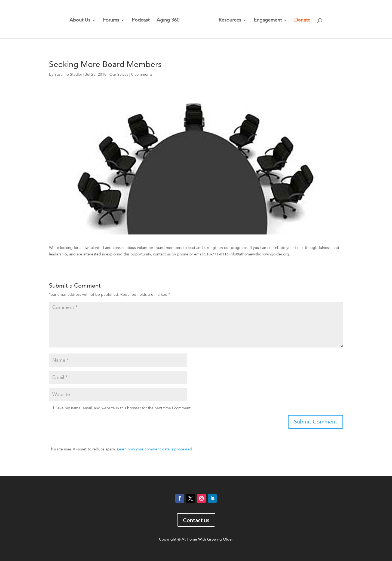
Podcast (141, 21)
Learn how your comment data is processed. (155, 449)
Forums (111, 21)
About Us (80, 21)
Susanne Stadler (68, 74)
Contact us (196, 520)
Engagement (268, 21)
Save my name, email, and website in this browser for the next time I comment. (124, 408)
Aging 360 (168, 21)
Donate (302, 21)
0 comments (142, 74)
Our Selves (119, 74)
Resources (230, 21)
